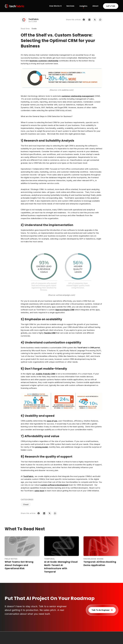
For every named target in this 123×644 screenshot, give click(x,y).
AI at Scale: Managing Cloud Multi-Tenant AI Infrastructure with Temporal (61, 567)
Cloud (26, 504)
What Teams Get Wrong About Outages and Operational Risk (19, 565)
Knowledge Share (93, 559)
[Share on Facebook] (84, 20)
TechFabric (34, 19)
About (95, 6)
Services (70, 6)
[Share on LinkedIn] (89, 20)
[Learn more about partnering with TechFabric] (111, 6)
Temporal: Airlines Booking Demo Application (100, 564)
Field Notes (11, 559)
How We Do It (55, 6)
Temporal (50, 559)
